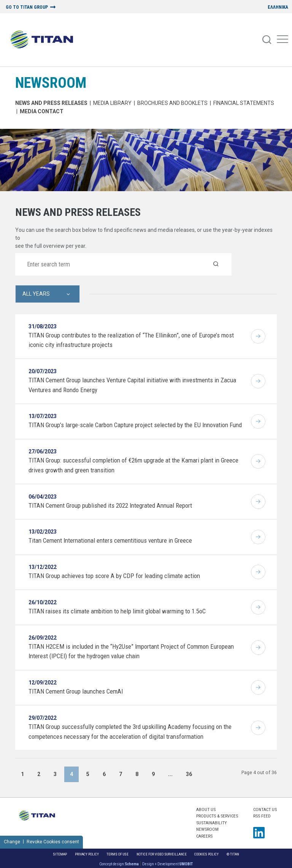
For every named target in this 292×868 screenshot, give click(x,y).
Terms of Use (117, 854)
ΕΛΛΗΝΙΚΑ (278, 7)
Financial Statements (244, 103)
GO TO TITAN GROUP (27, 7)
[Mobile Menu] (282, 40)
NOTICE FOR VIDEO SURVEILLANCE (162, 854)
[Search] (267, 40)
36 (189, 774)
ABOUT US (206, 809)
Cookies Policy (206, 854)
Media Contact (42, 111)
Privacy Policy (87, 854)
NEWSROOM (51, 83)
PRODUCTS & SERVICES (217, 816)
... (170, 774)
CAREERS (204, 836)
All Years (36, 294)
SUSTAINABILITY (211, 823)
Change (12, 842)
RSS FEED (262, 816)
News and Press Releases (51, 103)
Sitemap (60, 854)
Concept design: (119, 864)
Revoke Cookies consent (53, 842)
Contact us (265, 809)
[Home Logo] (45, 40)
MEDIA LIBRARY (112, 103)
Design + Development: (167, 864)
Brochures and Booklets (172, 103)
